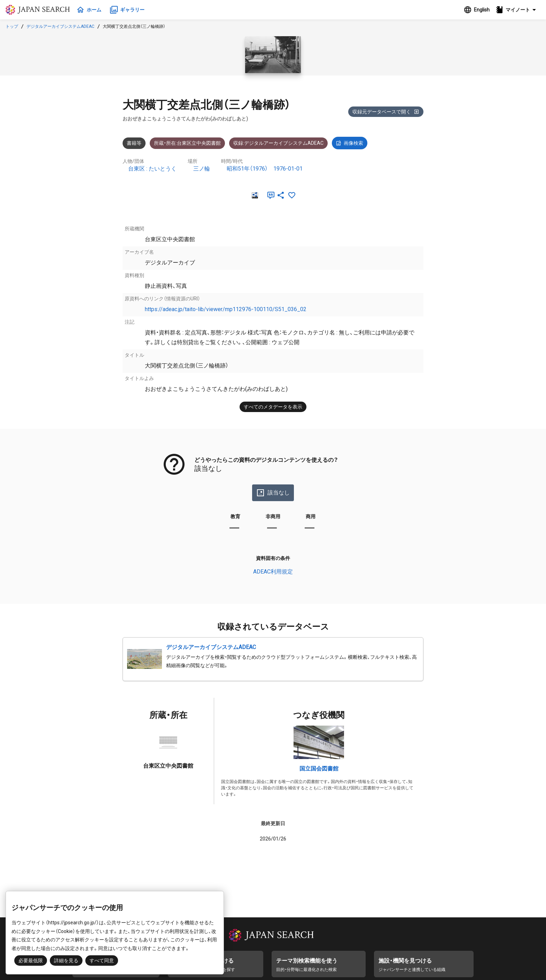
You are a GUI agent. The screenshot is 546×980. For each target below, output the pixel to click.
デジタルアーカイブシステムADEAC (60, 26)
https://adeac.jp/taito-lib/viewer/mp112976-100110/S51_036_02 (226, 309)
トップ (12, 26)
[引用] (270, 195)
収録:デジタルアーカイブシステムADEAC (278, 143)
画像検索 (350, 143)
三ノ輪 (202, 169)
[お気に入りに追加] (292, 195)
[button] (518, 10)
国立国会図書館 (319, 769)
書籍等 (134, 143)
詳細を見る (66, 961)
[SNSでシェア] (281, 195)
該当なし (273, 493)
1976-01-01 (288, 169)
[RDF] (254, 195)
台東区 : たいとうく (152, 169)
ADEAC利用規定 (273, 572)
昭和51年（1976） (247, 169)
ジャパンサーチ (39, 10)
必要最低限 (31, 961)
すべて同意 (102, 961)
